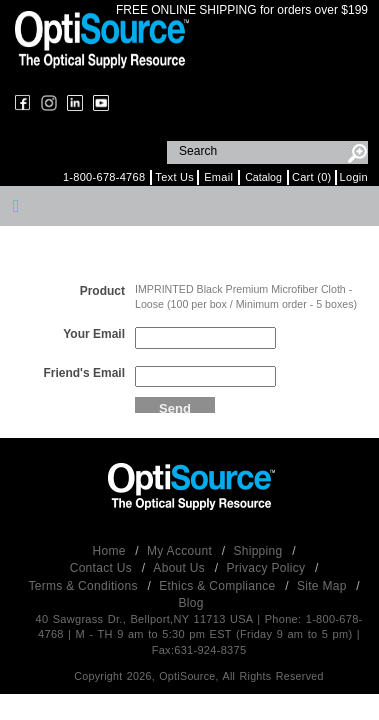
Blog (190, 603)
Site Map (323, 586)
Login (354, 177)
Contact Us (103, 568)
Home (111, 551)
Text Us (174, 177)
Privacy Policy (267, 568)
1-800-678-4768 (104, 177)
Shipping (259, 551)
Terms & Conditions (84, 586)
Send (175, 407)
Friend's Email (84, 373)
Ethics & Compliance (219, 586)
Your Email (94, 334)
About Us (180, 568)
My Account (181, 551)
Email (218, 177)
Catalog (263, 177)
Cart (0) (312, 177)
